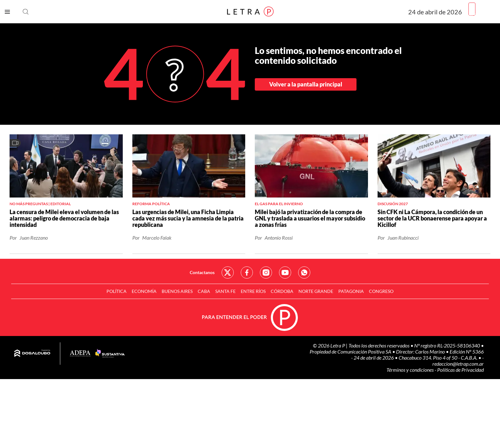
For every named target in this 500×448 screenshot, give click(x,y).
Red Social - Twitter (228, 273)
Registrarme (482, 14)
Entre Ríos (253, 291)
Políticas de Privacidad (460, 370)
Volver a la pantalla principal (306, 84)
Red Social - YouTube (285, 273)
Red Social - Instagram (266, 273)
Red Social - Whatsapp (304, 273)
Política (117, 291)
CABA (204, 291)
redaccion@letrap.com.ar (458, 364)
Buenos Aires (177, 291)
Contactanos (202, 272)
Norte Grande (316, 291)
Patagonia (351, 291)
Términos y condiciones (411, 370)
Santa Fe (225, 291)
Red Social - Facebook (247, 273)
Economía (144, 291)
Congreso (381, 291)
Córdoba (282, 291)
